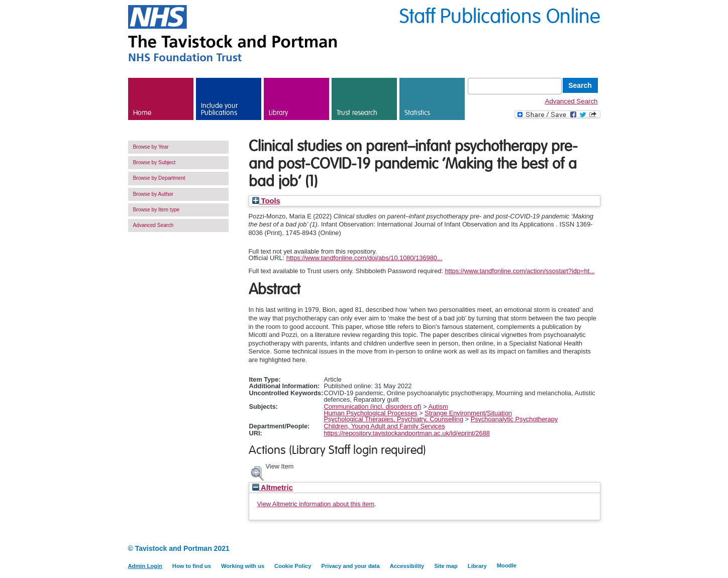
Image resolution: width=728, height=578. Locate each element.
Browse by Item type (157, 210)
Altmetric (273, 488)
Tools (266, 201)
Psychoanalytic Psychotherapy (514, 419)
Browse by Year (151, 147)
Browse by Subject (154, 162)
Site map (446, 566)
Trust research (357, 113)
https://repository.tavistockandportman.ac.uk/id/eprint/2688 (407, 433)
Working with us (243, 566)
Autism (438, 407)
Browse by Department (159, 178)
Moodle (507, 565)
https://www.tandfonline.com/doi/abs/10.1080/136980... (365, 258)
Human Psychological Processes (370, 413)
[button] (257, 472)
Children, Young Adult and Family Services (384, 426)
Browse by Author (153, 194)
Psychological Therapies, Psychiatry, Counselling (393, 419)
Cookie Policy (293, 566)
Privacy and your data (350, 566)
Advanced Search (571, 101)
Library (278, 113)
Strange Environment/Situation (468, 413)
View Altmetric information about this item (316, 504)
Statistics (417, 113)
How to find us (192, 566)
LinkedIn (577, 549)
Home (142, 113)
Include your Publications (219, 109)
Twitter (594, 549)
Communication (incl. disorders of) (372, 407)
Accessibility (407, 566)
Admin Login (145, 566)
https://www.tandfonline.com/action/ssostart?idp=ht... (519, 271)
